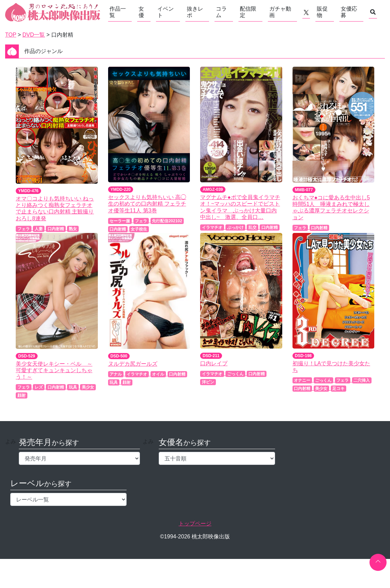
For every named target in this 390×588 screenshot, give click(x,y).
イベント (166, 12)
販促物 (322, 12)
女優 (141, 12)
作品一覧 (118, 12)
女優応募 (349, 12)
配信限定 (248, 12)
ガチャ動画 (280, 12)
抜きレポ (195, 12)
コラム (221, 12)
